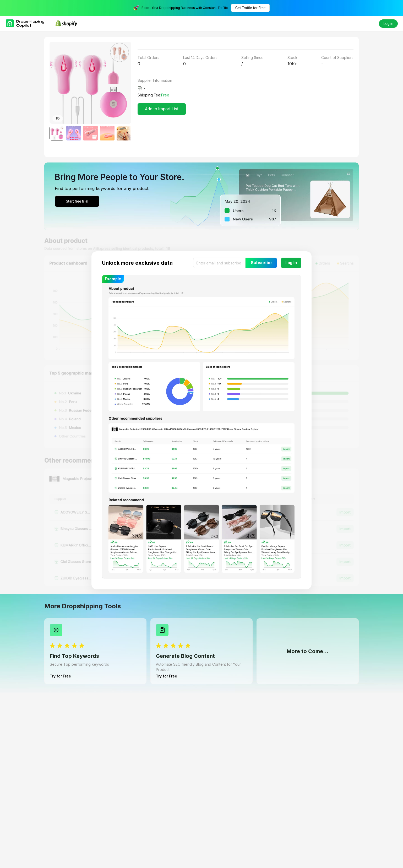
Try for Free (60, 676)
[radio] (52, 646)
